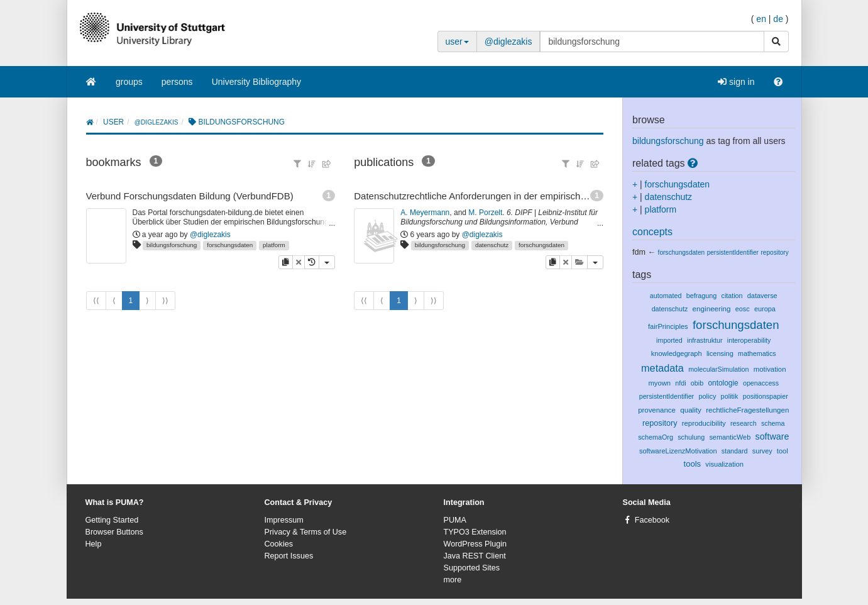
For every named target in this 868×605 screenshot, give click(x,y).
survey (762, 451)
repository (774, 253)
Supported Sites (472, 568)
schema (773, 423)
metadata (662, 368)
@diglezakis (508, 42)
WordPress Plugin (475, 544)
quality (691, 410)
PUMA (455, 520)
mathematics (757, 353)
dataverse (762, 296)
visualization (724, 464)
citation (732, 296)
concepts (652, 232)
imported (669, 340)
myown (659, 383)
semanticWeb (730, 437)
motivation (770, 369)
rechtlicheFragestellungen (747, 410)
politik (730, 396)
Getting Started (112, 520)
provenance (657, 410)
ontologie (723, 383)
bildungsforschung (172, 245)
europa (765, 309)
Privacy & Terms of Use (306, 532)
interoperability (749, 340)
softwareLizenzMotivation (678, 451)
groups (129, 82)
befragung (702, 296)
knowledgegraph (677, 353)
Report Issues (289, 556)
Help (94, 544)
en (761, 19)
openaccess (761, 383)
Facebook (652, 520)
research (744, 423)
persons (177, 82)
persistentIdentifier (733, 253)
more (453, 580)
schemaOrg (656, 437)
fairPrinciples (668, 326)
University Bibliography (256, 82)
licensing (720, 353)
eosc (743, 309)
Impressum (284, 520)
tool (783, 451)
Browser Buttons (114, 532)
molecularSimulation (718, 369)
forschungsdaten (230, 245)
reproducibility (704, 423)
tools (693, 464)
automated (666, 296)
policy (707, 396)
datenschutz (492, 245)
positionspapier (766, 396)
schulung (691, 437)
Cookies (279, 544)
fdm (639, 252)
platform (274, 245)
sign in (736, 82)
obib (697, 383)
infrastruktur (705, 340)
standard (735, 451)
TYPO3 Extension (475, 532)
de (778, 19)
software (772, 436)
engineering (712, 308)
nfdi (680, 383)
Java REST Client (475, 556)
